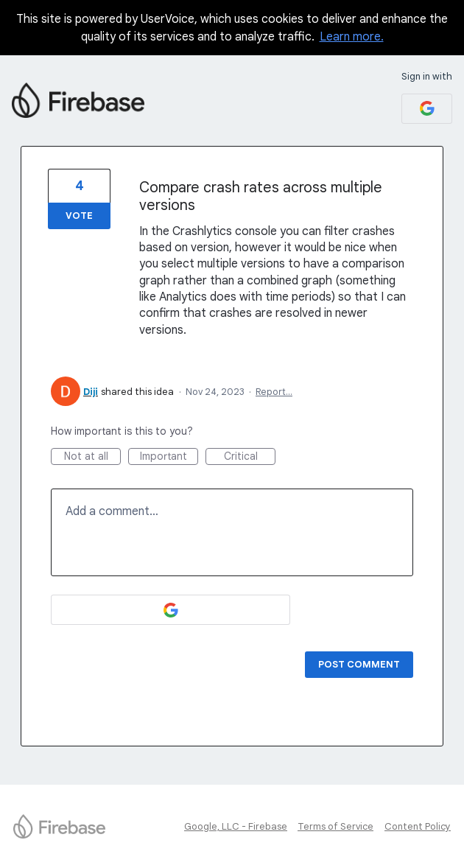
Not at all (93, 457)
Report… (274, 392)
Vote (79, 216)
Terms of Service (335, 826)
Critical (250, 457)
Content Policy (418, 826)
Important (169, 457)
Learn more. (352, 37)
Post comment (359, 664)
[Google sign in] (427, 109)
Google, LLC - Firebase (236, 826)
